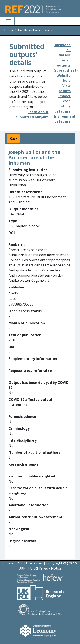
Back (13, 139)
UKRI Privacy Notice (46, 568)
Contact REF (13, 563)
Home (9, 30)
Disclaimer (34, 563)
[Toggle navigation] (9, 21)
